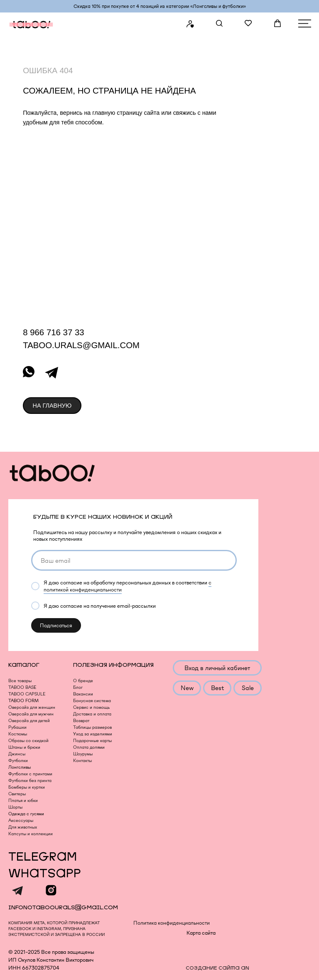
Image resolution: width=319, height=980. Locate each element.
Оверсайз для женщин (32, 707)
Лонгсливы (20, 767)
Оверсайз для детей (29, 721)
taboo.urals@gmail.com (81, 345)
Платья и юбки (23, 801)
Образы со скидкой (28, 741)
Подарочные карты (92, 741)
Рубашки (17, 727)
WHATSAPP (45, 874)
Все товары (20, 681)
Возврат (81, 721)
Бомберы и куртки (27, 787)
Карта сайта (201, 933)
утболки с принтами (32, 774)
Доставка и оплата (92, 714)
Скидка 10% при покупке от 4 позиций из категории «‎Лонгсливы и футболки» (160, 6)
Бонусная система (92, 701)
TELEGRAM (43, 857)
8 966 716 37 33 (53, 332)
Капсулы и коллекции (31, 834)
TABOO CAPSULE (27, 694)
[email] (134, 560)
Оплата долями (89, 747)
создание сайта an (217, 968)
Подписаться (56, 625)
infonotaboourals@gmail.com (63, 907)
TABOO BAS (21, 687)
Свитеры (17, 794)
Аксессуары (21, 820)
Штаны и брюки (24, 747)
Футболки (18, 761)
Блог (78, 687)
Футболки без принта (30, 781)
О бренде (83, 681)
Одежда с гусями (26, 814)
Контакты (82, 761)
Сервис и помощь (91, 707)
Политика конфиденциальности (172, 923)
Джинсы (17, 754)
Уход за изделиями (93, 734)
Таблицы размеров (92, 727)
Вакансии (83, 694)
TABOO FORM (23, 701)
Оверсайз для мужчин (31, 714)
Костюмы (18, 734)
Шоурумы (83, 754)
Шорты (15, 807)
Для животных (23, 827)
